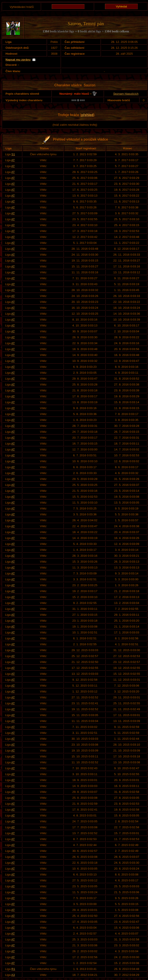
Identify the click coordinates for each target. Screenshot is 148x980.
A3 (13, 975)
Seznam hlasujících (126, 94)
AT (13, 160)
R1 (13, 969)
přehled (87, 115)
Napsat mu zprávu (18, 60)
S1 (13, 154)
